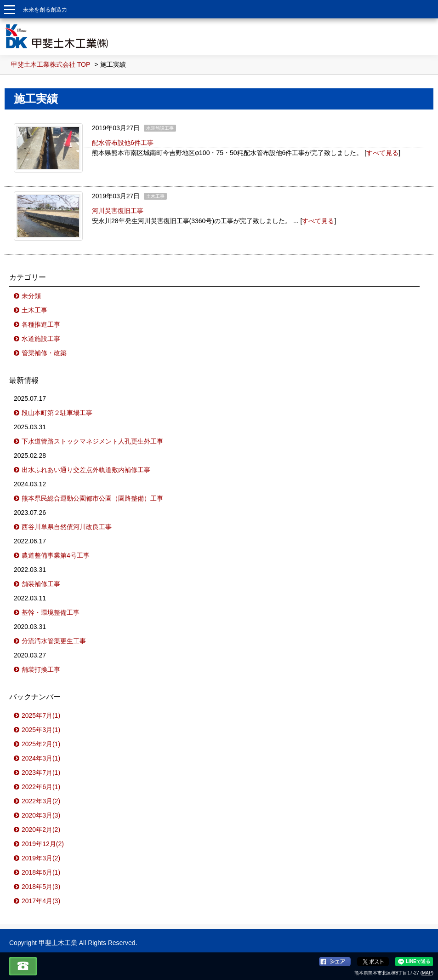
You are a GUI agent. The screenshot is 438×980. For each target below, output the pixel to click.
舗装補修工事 (41, 584)
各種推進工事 (41, 324)
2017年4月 (41, 901)
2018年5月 (41, 887)
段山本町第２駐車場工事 (57, 413)
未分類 (31, 296)
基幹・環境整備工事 (51, 612)
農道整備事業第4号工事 (56, 555)
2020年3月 (41, 815)
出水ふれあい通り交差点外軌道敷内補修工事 (86, 470)
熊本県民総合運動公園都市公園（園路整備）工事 (92, 498)
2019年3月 (41, 858)
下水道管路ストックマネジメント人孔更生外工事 (92, 441)
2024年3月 (41, 758)
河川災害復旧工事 (118, 211)
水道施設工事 (41, 339)
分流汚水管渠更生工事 (54, 641)
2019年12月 (43, 844)
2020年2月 (41, 830)
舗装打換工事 (41, 669)
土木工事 (34, 310)
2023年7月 (41, 772)
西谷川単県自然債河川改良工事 (67, 527)
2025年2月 (41, 744)
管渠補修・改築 (44, 353)
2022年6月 (41, 787)
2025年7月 (41, 715)
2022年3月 (41, 801)
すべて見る (382, 153)
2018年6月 (41, 872)
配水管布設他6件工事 (123, 143)
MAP (427, 973)
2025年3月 (41, 730)
